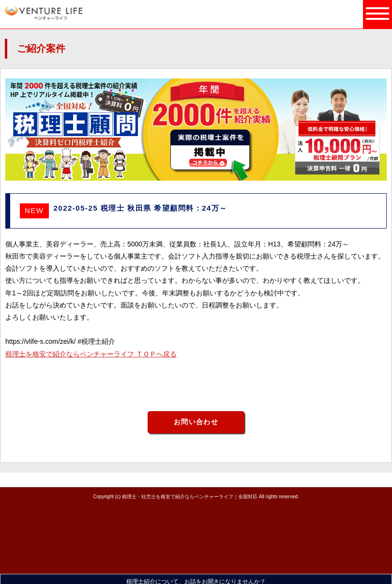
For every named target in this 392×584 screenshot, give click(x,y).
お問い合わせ (196, 422)
